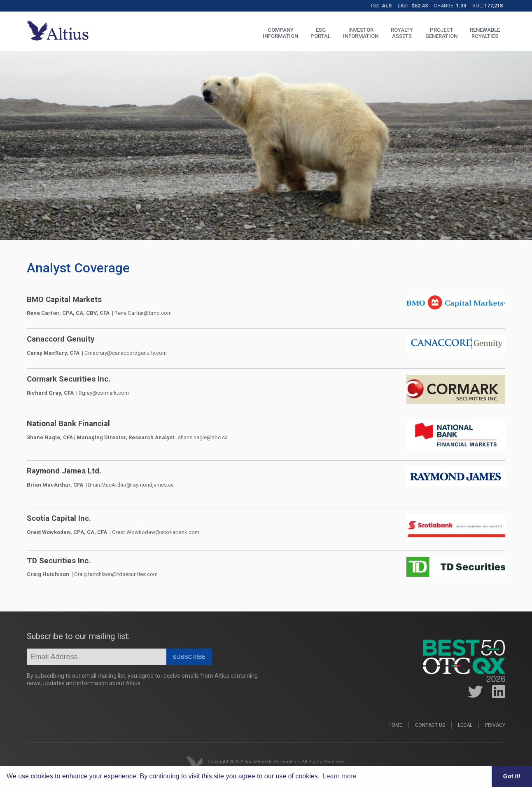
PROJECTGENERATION (441, 33)
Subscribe (189, 657)
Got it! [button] (512, 776)
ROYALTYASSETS (402, 33)
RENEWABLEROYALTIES (485, 33)
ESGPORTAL (321, 33)
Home (395, 725)
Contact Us (430, 725)
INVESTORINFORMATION (361, 33)
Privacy (495, 725)
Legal (465, 725)
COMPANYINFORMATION (280, 33)
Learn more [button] (340, 776)
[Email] (97, 657)
